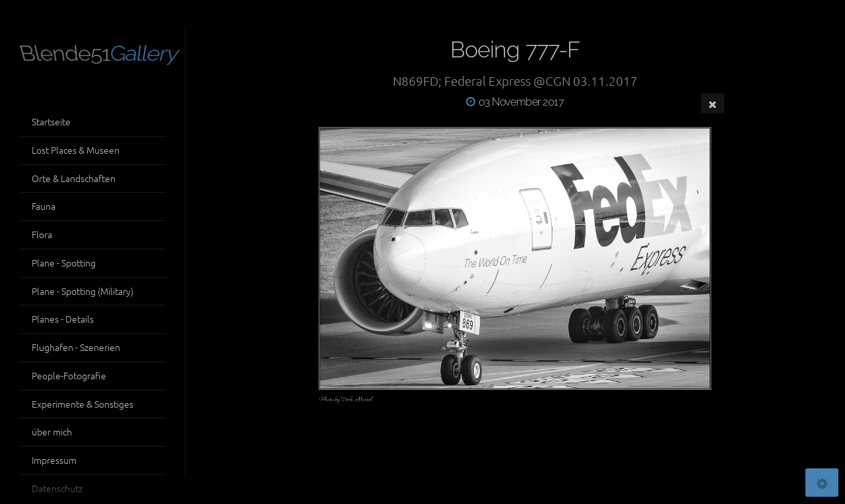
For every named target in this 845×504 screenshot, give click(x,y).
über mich (52, 431)
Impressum (54, 460)
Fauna (44, 206)
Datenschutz (57, 488)
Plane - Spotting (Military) (83, 291)
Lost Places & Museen (76, 150)
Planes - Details (63, 319)
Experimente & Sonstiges (83, 404)
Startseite (51, 121)
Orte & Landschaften (74, 178)
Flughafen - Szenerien (76, 347)
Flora (42, 234)
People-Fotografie (69, 375)
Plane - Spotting (64, 263)
